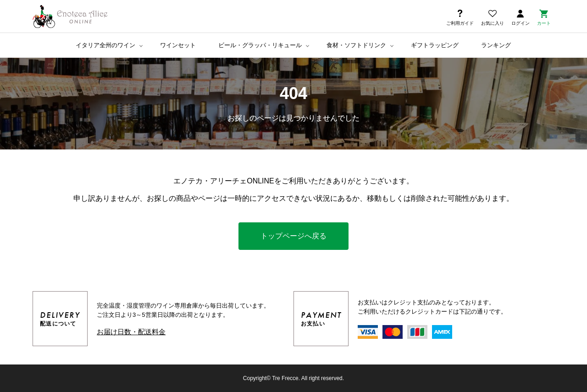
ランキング (496, 45)
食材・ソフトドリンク (356, 45)
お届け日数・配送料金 (131, 332)
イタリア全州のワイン (105, 45)
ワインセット (178, 45)
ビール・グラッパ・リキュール (260, 45)
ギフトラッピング (435, 45)
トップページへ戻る (293, 236)
